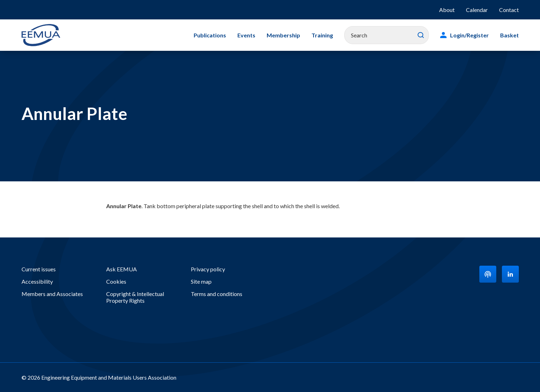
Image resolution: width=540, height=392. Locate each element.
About (447, 10)
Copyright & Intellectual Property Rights (135, 297)
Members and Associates (52, 294)
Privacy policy (208, 269)
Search (421, 35)
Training (322, 35)
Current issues (39, 269)
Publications (210, 35)
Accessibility (37, 281)
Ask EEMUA (122, 269)
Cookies (116, 281)
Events (246, 35)
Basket (509, 35)
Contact (509, 10)
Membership (283, 35)
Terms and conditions (217, 294)
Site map (201, 281)
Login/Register (469, 35)
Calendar (477, 10)
